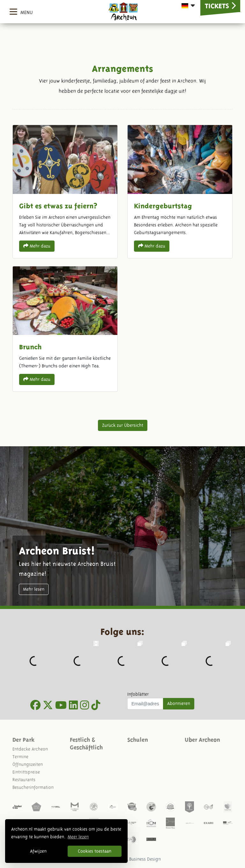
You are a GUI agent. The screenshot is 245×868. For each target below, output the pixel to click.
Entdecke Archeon (30, 749)
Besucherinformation (33, 787)
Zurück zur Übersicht (123, 425)
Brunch (65, 329)
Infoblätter (138, 694)
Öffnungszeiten (28, 764)
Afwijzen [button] (38, 851)
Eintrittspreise (26, 772)
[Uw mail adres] (145, 704)
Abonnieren (179, 703)
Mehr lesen (34, 589)
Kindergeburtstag (180, 191)
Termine (20, 757)
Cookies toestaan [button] (95, 851)
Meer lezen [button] (78, 837)
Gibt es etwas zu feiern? (65, 191)
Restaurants (24, 780)
